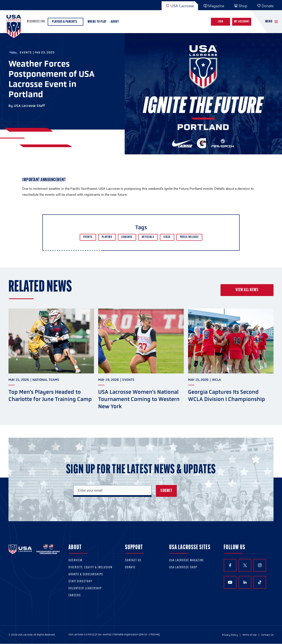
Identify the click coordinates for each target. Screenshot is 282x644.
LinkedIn (245, 582)
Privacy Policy (230, 635)
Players (107, 237)
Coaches (127, 237)
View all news (247, 290)
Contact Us (133, 561)
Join (221, 22)
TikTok (260, 582)
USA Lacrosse (180, 6)
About (116, 23)
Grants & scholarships (86, 575)
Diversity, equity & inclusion (90, 568)
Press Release (189, 237)
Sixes (167, 237)
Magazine (214, 6)
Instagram (260, 565)
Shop (241, 6)
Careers (75, 596)
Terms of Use (249, 635)
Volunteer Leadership (85, 589)
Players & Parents (66, 23)
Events (88, 237)
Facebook (230, 565)
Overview (75, 561)
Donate (265, 6)
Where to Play (97, 22)
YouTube (230, 582)
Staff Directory (80, 582)
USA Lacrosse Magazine (187, 561)
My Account (242, 22)
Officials (148, 237)
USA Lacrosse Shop (183, 568)
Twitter (245, 565)
